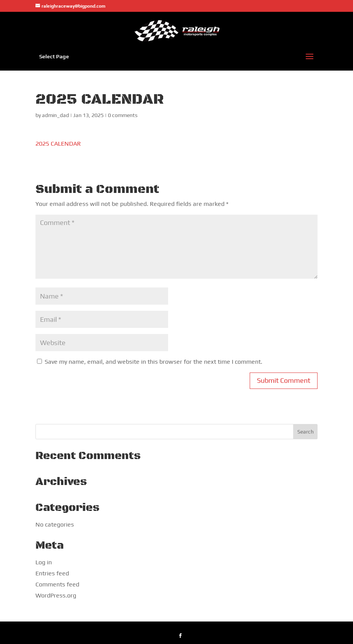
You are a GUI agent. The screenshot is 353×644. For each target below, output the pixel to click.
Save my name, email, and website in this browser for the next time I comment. (153, 362)
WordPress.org (56, 595)
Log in (44, 562)
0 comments (123, 115)
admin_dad (55, 115)
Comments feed (57, 584)
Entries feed (52, 573)
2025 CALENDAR (58, 144)
